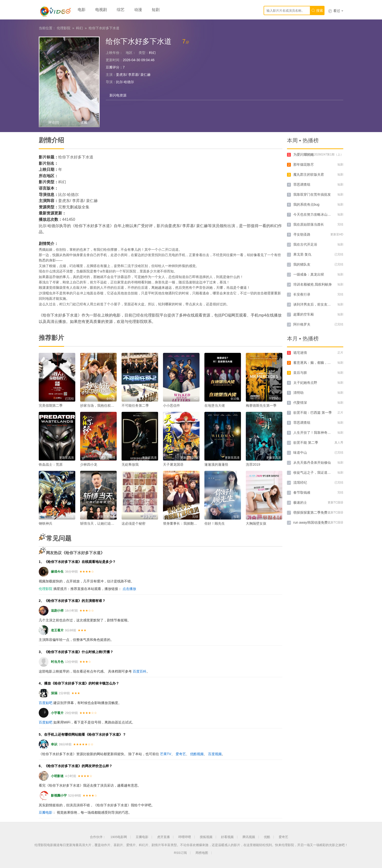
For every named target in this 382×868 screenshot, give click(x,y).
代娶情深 (300, 403)
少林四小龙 (89, 464)
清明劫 (298, 393)
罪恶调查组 (302, 184)
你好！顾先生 (215, 523)
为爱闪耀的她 (304, 154)
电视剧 (101, 10)
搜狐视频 (206, 837)
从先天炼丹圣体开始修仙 (312, 463)
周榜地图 (202, 853)
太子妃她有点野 (305, 383)
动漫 (138, 10)
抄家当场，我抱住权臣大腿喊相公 (106, 405)
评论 (54, 122)
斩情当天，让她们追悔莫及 (101, 523)
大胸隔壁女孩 (256, 523)
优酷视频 (197, 754)
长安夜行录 (302, 294)
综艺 (121, 10)
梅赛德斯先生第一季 (261, 405)
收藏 (84, 122)
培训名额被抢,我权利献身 (313, 284)
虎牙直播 (163, 837)
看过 (336, 11)
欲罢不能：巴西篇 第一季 (313, 413)
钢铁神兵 (46, 523)
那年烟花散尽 (304, 164)
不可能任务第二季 (135, 405)
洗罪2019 (253, 464)
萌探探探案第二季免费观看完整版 (319, 512)
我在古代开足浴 (305, 244)
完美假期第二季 (51, 405)
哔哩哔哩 (185, 837)
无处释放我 (130, 464)
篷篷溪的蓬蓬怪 (216, 464)
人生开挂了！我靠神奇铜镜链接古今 (321, 433)
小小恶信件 (172, 405)
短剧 (156, 10)
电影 (82, 10)
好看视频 (227, 837)
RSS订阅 (180, 853)
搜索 (317, 10)
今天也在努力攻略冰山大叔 (314, 214)
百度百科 (140, 671)
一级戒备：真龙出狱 (309, 274)
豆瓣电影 (46, 812)
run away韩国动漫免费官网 (314, 522)
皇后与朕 (300, 373)
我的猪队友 (302, 264)
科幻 (79, 28)
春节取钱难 (302, 492)
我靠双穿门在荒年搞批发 (312, 194)
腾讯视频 (249, 837)
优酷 (267, 837)
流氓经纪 (300, 482)
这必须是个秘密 (134, 523)
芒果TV (166, 754)
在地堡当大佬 (215, 405)
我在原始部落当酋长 (309, 224)
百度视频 (215, 754)
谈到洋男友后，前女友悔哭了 (315, 304)
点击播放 (129, 589)
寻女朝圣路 (302, 234)
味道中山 (300, 453)
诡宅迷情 (300, 353)
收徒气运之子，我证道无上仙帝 (317, 473)
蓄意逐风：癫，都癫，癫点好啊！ (319, 363)
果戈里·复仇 (302, 254)
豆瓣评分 (113, 67)
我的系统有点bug (306, 204)
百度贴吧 (46, 703)
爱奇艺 (181, 754)
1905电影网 (119, 837)
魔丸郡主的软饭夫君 (309, 174)
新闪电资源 (118, 95)
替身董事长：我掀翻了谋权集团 (187, 523)
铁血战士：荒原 (51, 464)
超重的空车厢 (304, 314)
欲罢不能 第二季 (306, 443)
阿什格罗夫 (302, 324)
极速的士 (300, 502)
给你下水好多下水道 (104, 28)
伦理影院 (64, 28)
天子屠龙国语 (173, 464)
